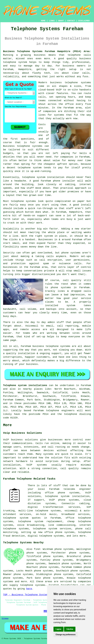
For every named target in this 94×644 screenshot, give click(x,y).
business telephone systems (51, 346)
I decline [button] (70, 629)
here (29, 589)
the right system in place (48, 236)
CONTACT (71, 21)
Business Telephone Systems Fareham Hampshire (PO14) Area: (47, 51)
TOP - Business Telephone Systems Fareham (32, 595)
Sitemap (5, 619)
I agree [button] (58, 629)
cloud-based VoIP (50, 90)
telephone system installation (43, 177)
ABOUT (61, 21)
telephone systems (23, 201)
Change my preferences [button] (66, 635)
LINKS (52, 21)
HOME (43, 21)
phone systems (71, 253)
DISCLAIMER (84, 21)
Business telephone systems (23, 146)
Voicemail (32, 326)
